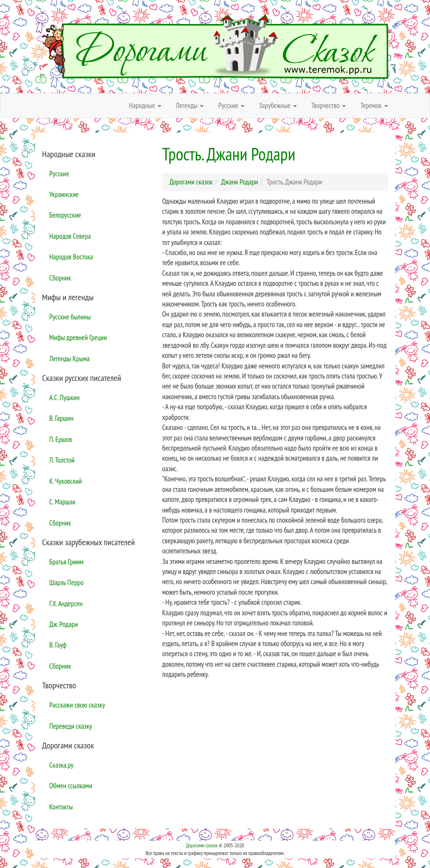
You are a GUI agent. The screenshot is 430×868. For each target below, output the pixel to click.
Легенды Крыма (70, 359)
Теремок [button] (374, 105)
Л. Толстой (62, 460)
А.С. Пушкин (65, 397)
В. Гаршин (61, 418)
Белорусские (65, 215)
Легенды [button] (190, 105)
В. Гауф (58, 645)
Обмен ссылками (71, 786)
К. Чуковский (66, 481)
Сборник (60, 278)
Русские (59, 174)
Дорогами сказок (202, 845)
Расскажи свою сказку (77, 705)
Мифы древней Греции (78, 337)
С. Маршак (63, 502)
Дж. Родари (64, 624)
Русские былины (70, 317)
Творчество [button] (329, 105)
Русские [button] (231, 105)
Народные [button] (145, 105)
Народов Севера (70, 236)
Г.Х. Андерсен (66, 604)
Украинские (64, 194)
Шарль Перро (67, 582)
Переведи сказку (71, 726)
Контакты (61, 807)
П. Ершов (61, 439)
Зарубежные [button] (278, 105)
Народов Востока (71, 257)
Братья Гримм (67, 562)
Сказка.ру (62, 765)
